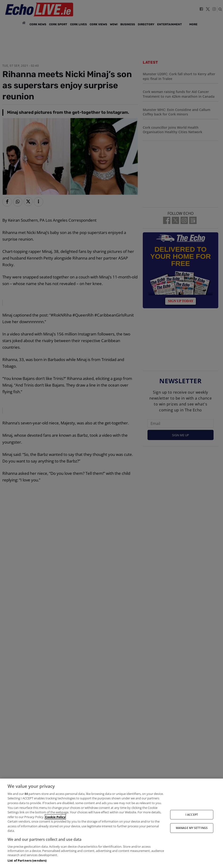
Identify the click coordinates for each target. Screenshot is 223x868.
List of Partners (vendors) (27, 860)
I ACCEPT (192, 815)
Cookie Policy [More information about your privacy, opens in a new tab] (55, 817)
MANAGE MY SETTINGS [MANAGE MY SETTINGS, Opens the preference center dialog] (192, 828)
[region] (111, 823)
